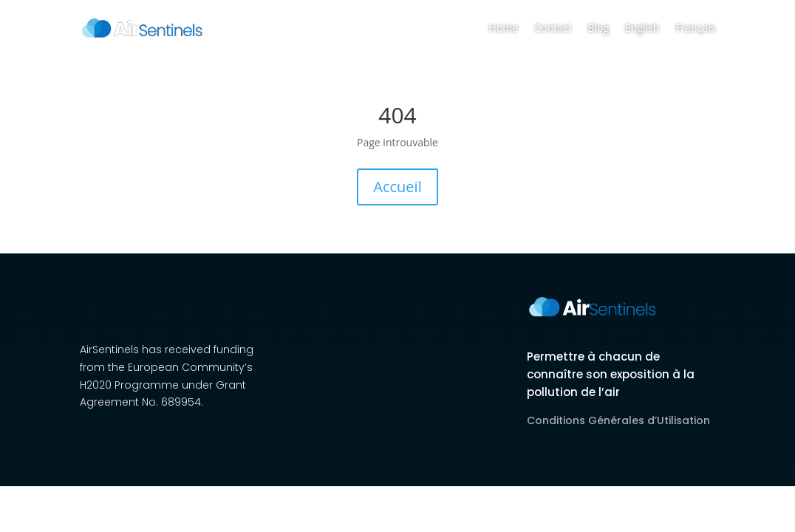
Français (695, 28)
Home (504, 28)
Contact (553, 28)
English (642, 28)
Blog (598, 28)
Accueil (397, 187)
